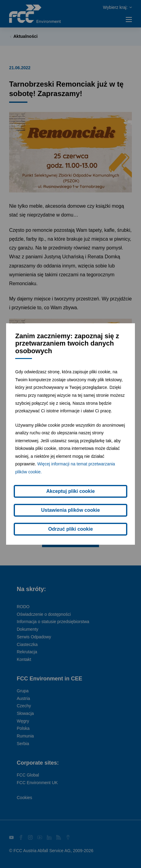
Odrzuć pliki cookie (70, 529)
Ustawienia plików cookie (70, 510)
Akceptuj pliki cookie (70, 491)
